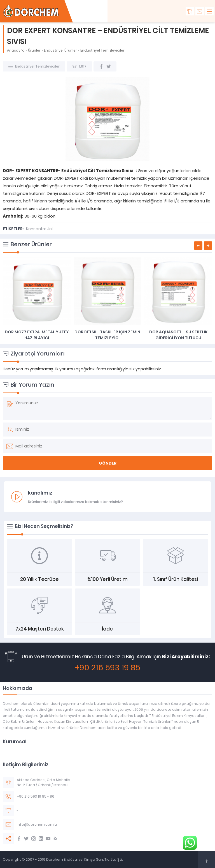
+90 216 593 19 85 (108, 668)
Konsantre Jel (39, 229)
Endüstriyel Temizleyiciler (102, 50)
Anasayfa (16, 50)
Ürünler (34, 50)
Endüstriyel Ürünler (60, 50)
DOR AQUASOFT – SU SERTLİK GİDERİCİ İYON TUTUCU (178, 335)
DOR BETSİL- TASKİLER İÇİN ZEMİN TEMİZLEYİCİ (107, 335)
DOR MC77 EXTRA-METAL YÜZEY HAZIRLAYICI (37, 335)
